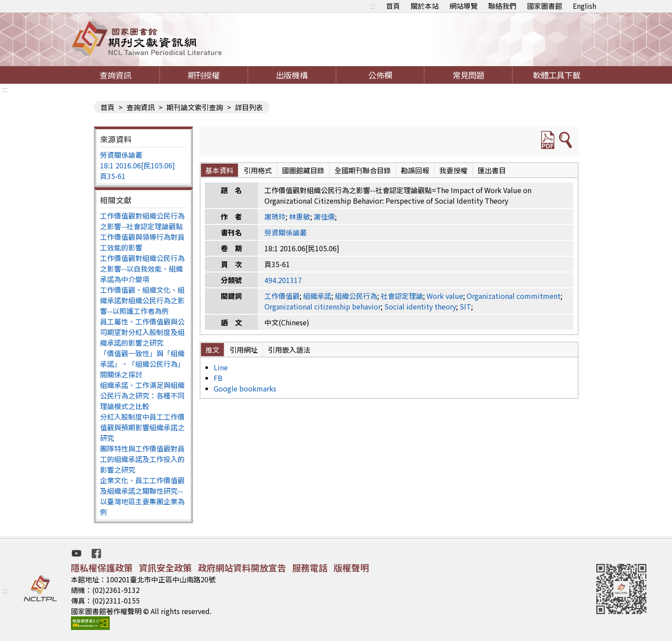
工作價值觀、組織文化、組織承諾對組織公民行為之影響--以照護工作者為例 (142, 300)
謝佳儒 (324, 216)
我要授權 (453, 170)
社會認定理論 (402, 296)
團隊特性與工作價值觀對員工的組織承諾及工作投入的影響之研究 (142, 459)
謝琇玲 (275, 216)
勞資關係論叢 (121, 155)
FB (218, 378)
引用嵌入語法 (289, 350)
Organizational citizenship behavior (323, 306)
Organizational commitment (514, 296)
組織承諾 (317, 296)
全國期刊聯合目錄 (363, 170)
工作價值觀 (282, 296)
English (585, 6)
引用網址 (244, 350)
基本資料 (219, 170)
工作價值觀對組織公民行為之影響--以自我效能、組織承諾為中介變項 (142, 268)
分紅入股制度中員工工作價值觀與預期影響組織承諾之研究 (142, 427)
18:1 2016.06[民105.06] (137, 165)
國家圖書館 (545, 6)
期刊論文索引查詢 (195, 107)
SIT (465, 306)
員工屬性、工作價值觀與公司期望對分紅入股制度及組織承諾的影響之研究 (142, 332)
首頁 (393, 6)
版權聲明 (351, 568)
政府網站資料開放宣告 (242, 568)
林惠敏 (300, 216)
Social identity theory (420, 306)
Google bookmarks (245, 388)
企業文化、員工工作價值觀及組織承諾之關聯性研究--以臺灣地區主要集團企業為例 (142, 496)
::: (373, 6)
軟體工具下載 (557, 75)
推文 (212, 350)
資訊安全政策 (165, 568)
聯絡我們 (502, 6)
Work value (445, 296)
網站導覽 (464, 6)
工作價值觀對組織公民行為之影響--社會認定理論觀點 (142, 221)
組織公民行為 (356, 296)
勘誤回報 (415, 170)
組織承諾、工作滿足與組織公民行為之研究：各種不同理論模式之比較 (142, 395)
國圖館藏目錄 (303, 170)
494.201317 (283, 280)
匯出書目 (492, 170)
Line (221, 367)
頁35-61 (113, 176)
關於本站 (425, 6)
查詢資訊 (115, 75)
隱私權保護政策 (102, 568)
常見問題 (468, 75)
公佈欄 (380, 75)
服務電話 (310, 568)
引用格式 (258, 170)
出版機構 (292, 75)
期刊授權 (204, 75)
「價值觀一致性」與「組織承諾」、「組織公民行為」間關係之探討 (142, 364)
